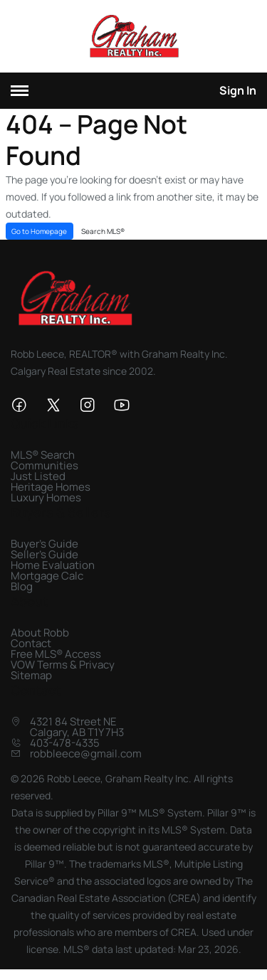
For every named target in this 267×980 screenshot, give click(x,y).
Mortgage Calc (47, 576)
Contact (31, 643)
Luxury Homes (46, 497)
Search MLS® (103, 231)
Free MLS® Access (56, 654)
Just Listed (38, 476)
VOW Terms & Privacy (63, 665)
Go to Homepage (39, 231)
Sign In (238, 90)
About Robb (40, 633)
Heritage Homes (51, 487)
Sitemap (31, 675)
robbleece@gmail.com (86, 753)
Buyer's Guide (44, 544)
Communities (44, 465)
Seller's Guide (44, 554)
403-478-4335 (65, 743)
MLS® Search (43, 455)
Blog (22, 586)
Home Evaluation (53, 565)
